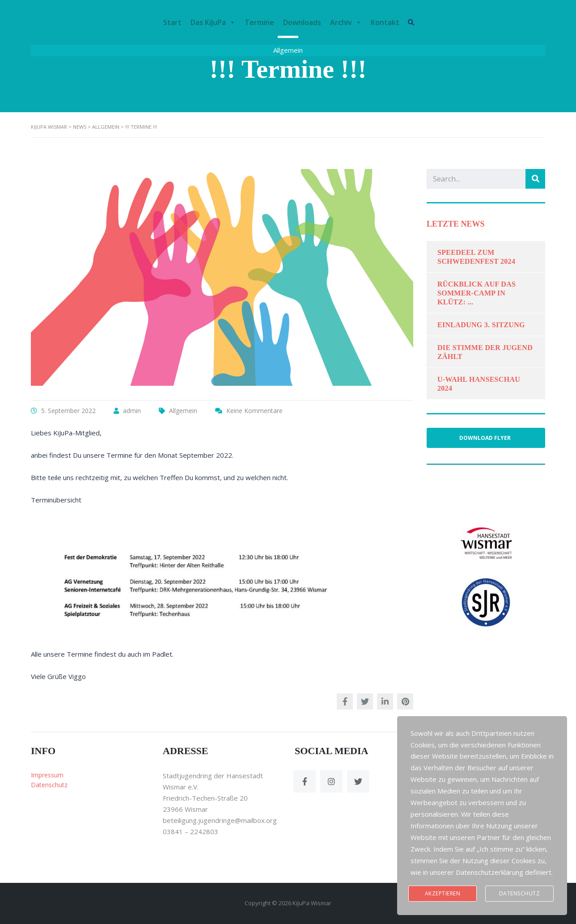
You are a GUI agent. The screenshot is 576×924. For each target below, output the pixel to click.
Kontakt (385, 22)
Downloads (303, 22)
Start (173, 22)
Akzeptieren (443, 893)
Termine (260, 22)
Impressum (47, 775)
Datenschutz (49, 785)
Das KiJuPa (214, 22)
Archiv (346, 22)
